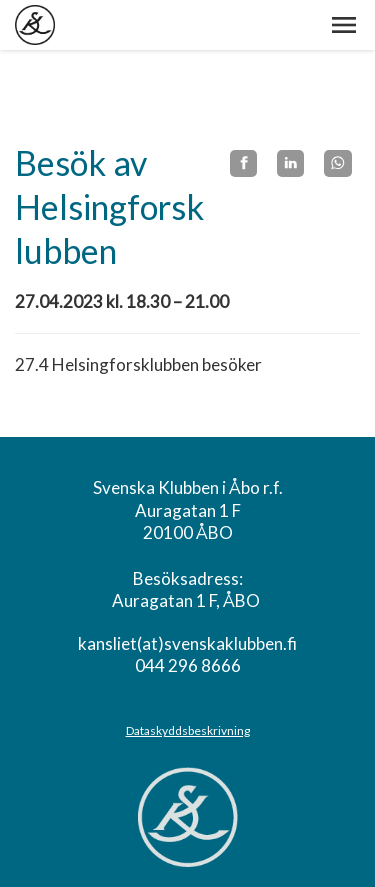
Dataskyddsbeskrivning (188, 730)
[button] (344, 25)
